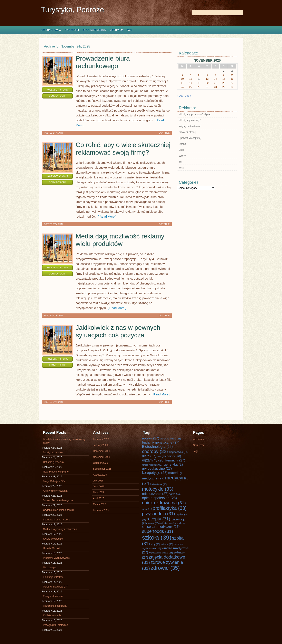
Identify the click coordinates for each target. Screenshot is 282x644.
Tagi (130, 30)
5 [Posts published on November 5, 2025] (199, 75)
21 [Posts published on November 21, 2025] (215, 83)
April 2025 (99, 498)
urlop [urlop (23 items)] (155, 544)
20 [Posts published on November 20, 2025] (207, 83)
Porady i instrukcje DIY (55, 587)
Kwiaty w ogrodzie (53, 539)
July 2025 (98, 481)
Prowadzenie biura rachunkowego (103, 62)
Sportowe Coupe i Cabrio (57, 520)
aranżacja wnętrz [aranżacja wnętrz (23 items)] (170, 439)
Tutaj (182, 168)
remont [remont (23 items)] (153, 523)
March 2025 (100, 504)
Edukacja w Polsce (53, 577)
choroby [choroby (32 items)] (155, 451)
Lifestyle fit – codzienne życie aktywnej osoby (64, 441)
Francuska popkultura (55, 606)
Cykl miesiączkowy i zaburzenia (60, 529)
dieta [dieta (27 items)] (149, 456)
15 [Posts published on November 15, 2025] (224, 79)
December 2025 (102, 451)
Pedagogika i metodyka (56, 625)
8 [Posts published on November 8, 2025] (224, 75)
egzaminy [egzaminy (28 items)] (153, 460)
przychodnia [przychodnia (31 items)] (159, 514)
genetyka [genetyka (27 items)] (174, 464)
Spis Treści (72, 30)
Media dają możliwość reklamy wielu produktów (120, 240)
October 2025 (101, 463)
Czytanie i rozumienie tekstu (58, 510)
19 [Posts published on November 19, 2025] (199, 83)
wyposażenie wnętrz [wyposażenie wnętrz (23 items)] (161, 553)
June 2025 (99, 487)
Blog (181, 150)
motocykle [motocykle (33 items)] (158, 489)
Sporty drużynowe (53, 453)
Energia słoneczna (53, 596)
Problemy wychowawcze (56, 558)
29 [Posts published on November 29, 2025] (224, 87)
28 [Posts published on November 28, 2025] (215, 87)
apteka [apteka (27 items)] (151, 438)
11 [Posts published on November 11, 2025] (191, 79)
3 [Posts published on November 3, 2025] (182, 75)
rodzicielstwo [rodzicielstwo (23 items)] (168, 523)
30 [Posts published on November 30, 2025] (232, 87)
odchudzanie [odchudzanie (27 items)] (155, 494)
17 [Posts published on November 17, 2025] (182, 83)
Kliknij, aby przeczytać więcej (195, 114)
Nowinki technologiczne (56, 472)
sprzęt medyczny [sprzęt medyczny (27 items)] (163, 527)
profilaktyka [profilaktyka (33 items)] (169, 508)
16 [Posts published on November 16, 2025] (232, 79)
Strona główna (51, 30)
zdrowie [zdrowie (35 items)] (165, 568)
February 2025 (101, 510)
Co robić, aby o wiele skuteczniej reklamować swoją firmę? (123, 149)
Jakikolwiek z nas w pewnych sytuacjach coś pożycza (118, 331)
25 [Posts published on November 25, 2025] (191, 87)
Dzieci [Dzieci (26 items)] (174, 456)
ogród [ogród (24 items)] (175, 494)
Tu (180, 162)
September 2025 (102, 469)
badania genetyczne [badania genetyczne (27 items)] (161, 442)
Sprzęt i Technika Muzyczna (58, 500)
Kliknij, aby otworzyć (190, 120)
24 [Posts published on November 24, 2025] (182, 87)
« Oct (180, 96)
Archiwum (117, 30)
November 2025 (102, 457)
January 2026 (101, 445)
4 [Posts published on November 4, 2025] (191, 75)
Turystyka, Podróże (73, 10)
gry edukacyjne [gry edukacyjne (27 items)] (157, 469)
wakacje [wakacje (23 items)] (167, 544)
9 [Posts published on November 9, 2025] (232, 75)
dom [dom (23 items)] (161, 456)
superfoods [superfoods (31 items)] (158, 531)
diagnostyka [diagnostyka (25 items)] (178, 452)
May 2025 (99, 492)
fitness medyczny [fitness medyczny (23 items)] (153, 465)
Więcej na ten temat (190, 126)
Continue (164, 133)
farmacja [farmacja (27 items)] (175, 460)
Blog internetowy (95, 30)
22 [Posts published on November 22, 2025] (224, 83)
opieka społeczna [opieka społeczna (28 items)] (160, 498)
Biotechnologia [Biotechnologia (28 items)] (157, 447)
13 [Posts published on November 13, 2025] (207, 79)
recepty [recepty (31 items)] (158, 519)
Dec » (188, 96)
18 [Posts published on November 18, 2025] (191, 83)
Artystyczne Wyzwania (55, 491)
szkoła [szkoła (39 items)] (157, 537)
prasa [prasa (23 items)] (147, 509)
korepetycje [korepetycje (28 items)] (155, 473)
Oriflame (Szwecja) (53, 462)
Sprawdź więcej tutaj (190, 138)
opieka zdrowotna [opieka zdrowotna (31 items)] (164, 503)
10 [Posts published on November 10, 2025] (182, 79)
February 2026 (101, 439)
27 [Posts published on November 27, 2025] (207, 87)
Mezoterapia (50, 568)
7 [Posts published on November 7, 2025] (216, 75)
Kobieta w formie (52, 615)
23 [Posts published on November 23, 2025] (232, 83)
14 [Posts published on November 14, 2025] (215, 79)
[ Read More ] (106, 216)
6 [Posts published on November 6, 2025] (207, 75)
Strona (182, 144)
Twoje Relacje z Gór (54, 481)
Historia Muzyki (51, 548)
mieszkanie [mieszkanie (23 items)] (159, 484)
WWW (182, 156)
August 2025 (100, 475)
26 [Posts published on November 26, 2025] (199, 87)
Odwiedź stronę (187, 132)
